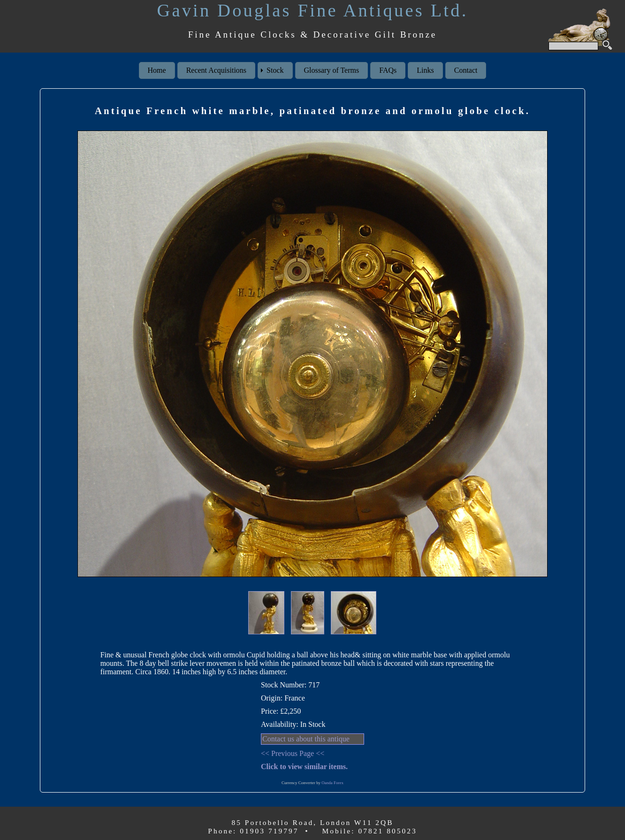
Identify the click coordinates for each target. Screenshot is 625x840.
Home (157, 70)
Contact (466, 70)
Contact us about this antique (306, 739)
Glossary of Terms (332, 70)
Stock (275, 70)
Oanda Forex (332, 783)
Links (425, 70)
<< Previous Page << (293, 753)
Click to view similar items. (304, 767)
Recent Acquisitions (216, 70)
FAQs (388, 70)
